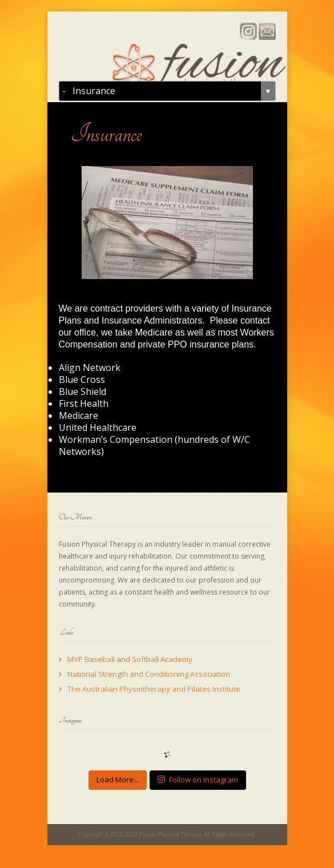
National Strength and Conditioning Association (149, 674)
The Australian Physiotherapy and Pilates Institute (154, 689)
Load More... (118, 780)
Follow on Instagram (198, 780)
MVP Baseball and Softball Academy (130, 659)
